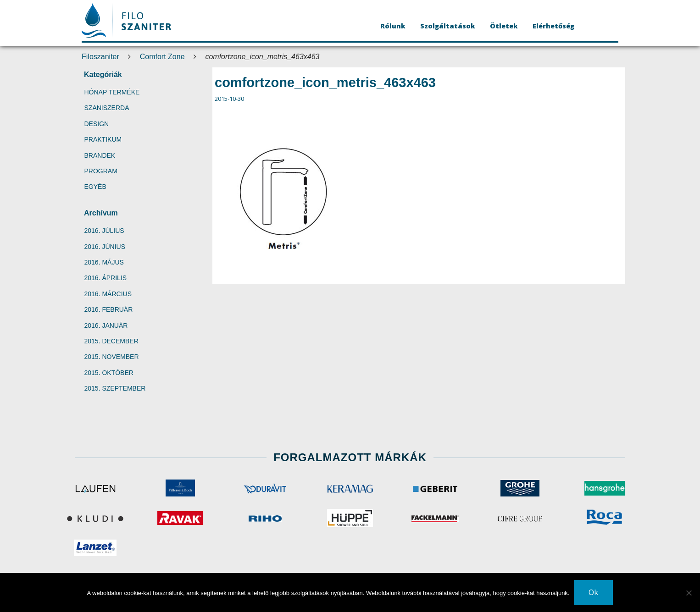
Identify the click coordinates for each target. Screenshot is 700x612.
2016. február (109, 309)
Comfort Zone (162, 57)
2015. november (112, 357)
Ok (593, 592)
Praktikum (103, 139)
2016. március (108, 294)
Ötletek (504, 26)
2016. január (106, 325)
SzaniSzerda (107, 108)
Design (97, 124)
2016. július (104, 231)
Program (101, 171)
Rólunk (393, 26)
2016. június (105, 247)
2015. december (111, 341)
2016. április (106, 278)
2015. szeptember (115, 388)
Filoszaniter (100, 57)
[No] (689, 593)
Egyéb (95, 187)
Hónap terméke (112, 92)
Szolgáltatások (448, 26)
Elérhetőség (553, 26)
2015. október (109, 373)
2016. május (104, 262)
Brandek (100, 155)
